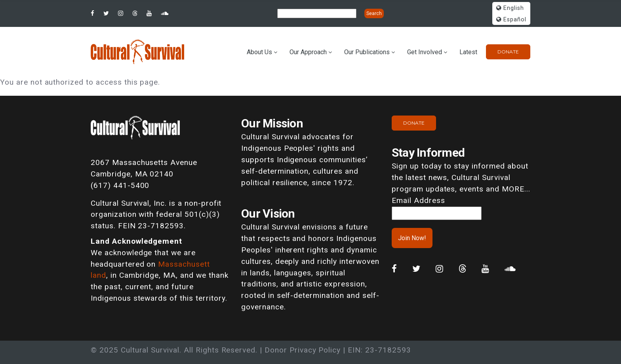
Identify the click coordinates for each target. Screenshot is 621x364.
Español (511, 20)
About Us (259, 52)
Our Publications (367, 52)
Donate (508, 52)
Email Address (418, 200)
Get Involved (425, 52)
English (510, 8)
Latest (468, 52)
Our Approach (308, 52)
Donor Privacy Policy (303, 350)
